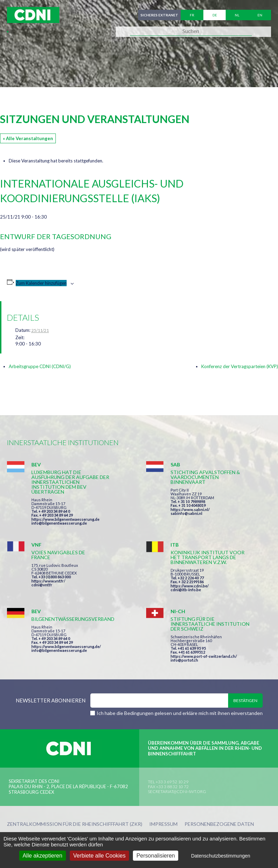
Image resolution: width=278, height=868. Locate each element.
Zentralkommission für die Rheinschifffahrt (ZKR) (75, 824)
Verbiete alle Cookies (99, 856)
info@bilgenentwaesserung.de (59, 523)
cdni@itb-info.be (186, 590)
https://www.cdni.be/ (190, 586)
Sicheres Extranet (159, 15)
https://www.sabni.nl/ (190, 509)
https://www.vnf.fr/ (48, 581)
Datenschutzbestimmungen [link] (221, 856)
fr (192, 15)
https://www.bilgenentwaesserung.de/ (66, 646)
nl (237, 15)
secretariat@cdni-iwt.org (177, 791)
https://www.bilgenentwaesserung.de (65, 519)
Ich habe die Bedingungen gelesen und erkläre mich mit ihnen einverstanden (180, 713)
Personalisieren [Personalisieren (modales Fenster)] (156, 856)
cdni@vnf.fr (42, 585)
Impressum (163, 824)
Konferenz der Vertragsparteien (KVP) (240, 366)
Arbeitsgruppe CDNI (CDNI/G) (40, 366)
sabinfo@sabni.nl (186, 513)
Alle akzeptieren (43, 856)
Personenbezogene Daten (219, 824)
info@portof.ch (184, 660)
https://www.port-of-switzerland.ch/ (204, 656)
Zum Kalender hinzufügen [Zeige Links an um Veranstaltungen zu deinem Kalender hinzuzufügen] (41, 283)
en (260, 15)
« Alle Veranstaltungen (28, 138)
